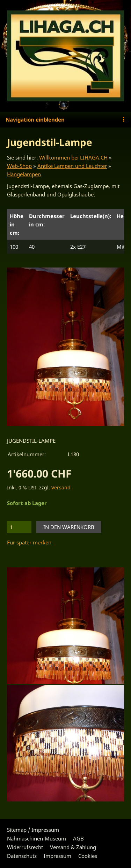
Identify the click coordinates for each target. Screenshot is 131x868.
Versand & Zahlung (73, 847)
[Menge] (19, 527)
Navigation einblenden (35, 119)
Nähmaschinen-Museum (37, 838)
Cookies (88, 856)
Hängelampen (24, 174)
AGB (78, 838)
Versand (61, 488)
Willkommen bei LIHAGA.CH (73, 157)
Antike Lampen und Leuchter (72, 166)
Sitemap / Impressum (33, 830)
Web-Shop (19, 166)
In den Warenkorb (69, 527)
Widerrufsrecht (25, 847)
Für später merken (29, 542)
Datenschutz (22, 856)
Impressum (57, 856)
